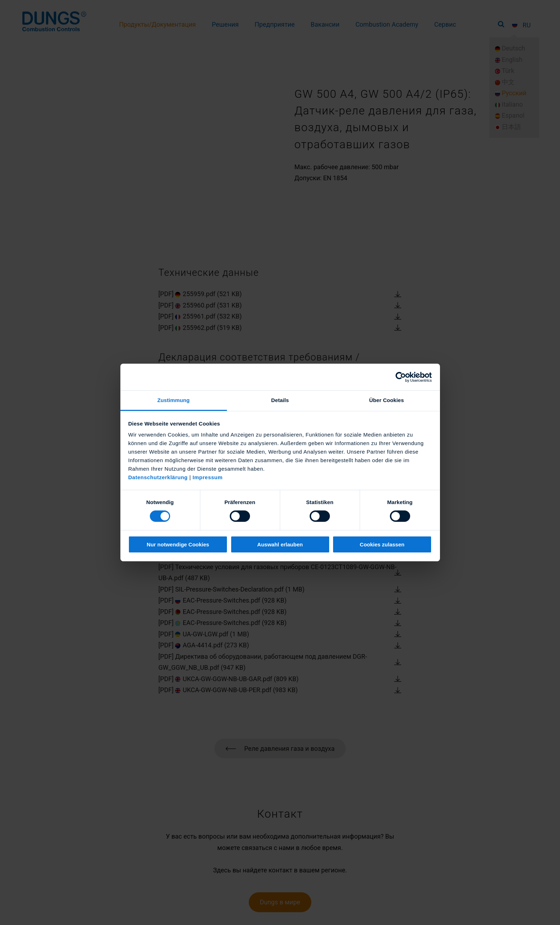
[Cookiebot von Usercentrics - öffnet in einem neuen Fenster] (401, 377)
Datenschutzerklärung (158, 477)
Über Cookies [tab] (387, 400)
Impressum (208, 477)
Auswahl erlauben (280, 544)
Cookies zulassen (382, 544)
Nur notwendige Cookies (178, 544)
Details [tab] (280, 400)
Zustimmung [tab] (173, 400)
